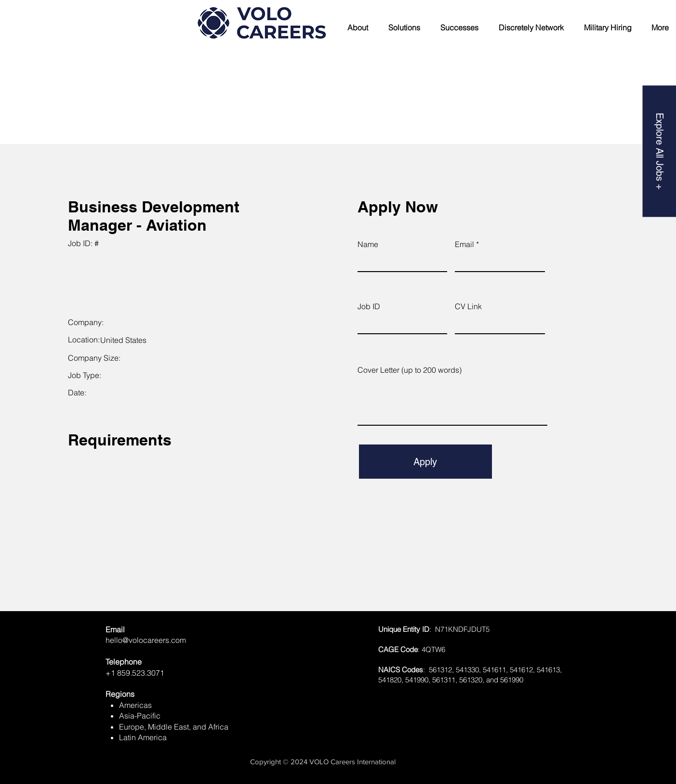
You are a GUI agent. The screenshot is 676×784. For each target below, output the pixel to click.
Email (464, 244)
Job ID (369, 306)
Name (368, 244)
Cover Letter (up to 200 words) (410, 370)
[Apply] (425, 462)
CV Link (468, 306)
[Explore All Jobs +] (659, 151)
